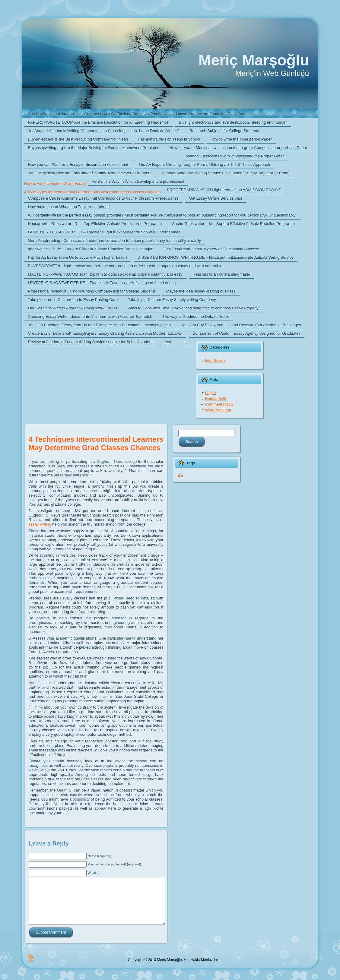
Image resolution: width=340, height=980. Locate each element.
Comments (219, 404)
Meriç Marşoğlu (254, 60)
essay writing (40, 524)
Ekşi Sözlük (215, 360)
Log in (210, 393)
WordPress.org (218, 410)
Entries (216, 398)
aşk (181, 475)
